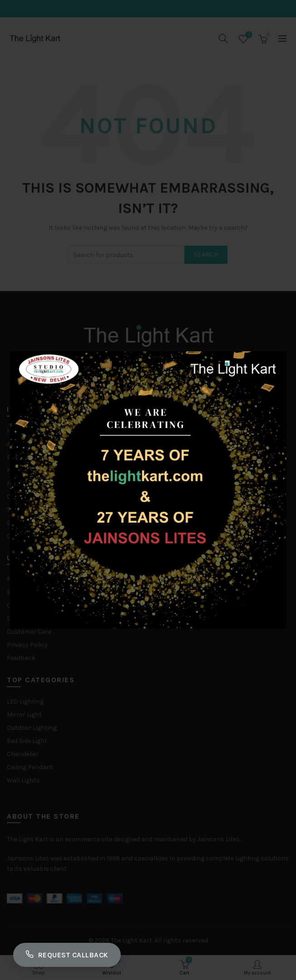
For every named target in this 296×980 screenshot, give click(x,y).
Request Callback (69, 954)
